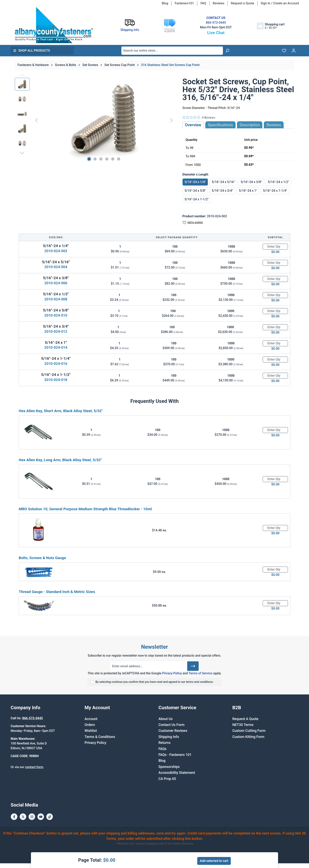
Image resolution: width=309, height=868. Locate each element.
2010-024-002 (56, 251)
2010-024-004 (56, 267)
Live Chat (216, 33)
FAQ (203, 3)
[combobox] (172, 51)
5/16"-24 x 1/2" (278, 182)
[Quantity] (275, 247)
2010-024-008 (56, 299)
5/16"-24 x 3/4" (222, 191)
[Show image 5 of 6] (113, 159)
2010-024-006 (56, 283)
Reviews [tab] (274, 125)
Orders (90, 725)
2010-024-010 (56, 315)
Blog (165, 3)
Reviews (218, 3)
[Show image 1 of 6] (89, 159)
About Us (166, 719)
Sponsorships (169, 767)
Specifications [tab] (220, 125)
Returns (164, 743)
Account (91, 719)
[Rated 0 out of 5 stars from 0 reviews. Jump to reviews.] (199, 117)
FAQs (162, 749)
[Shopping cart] (271, 26)
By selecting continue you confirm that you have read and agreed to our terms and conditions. (154, 682)
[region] (95, 120)
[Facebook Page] (14, 817)
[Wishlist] (284, 51)
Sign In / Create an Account (280, 3)
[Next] (171, 120)
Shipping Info (169, 737)
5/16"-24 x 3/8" (251, 182)
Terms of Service (201, 673)
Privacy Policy (172, 673)
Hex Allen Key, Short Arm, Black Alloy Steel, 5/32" (61, 411)
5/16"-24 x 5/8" (195, 191)
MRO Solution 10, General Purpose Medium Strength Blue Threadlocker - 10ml (85, 509)
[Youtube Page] (41, 817)
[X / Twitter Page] (23, 817)
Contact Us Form (171, 725)
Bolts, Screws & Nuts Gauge (42, 558)
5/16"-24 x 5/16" (223, 182)
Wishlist (91, 731)
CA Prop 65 (167, 779)
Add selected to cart (214, 861)
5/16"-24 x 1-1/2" (197, 199)
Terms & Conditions (100, 737)
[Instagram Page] (32, 817)
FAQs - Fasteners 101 (175, 755)
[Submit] (193, 666)
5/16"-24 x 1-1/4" (275, 191)
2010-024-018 (56, 380)
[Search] (227, 51)
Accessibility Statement (177, 773)
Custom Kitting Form (248, 737)
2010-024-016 (56, 364)
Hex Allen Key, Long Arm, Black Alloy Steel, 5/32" (60, 460)
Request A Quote (245, 719)
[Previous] (36, 120)
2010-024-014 (56, 347)
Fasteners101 (184, 3)
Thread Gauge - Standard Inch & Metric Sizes (57, 592)
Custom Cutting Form (249, 731)
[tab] (250, 125)
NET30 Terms (243, 725)
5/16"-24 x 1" (248, 191)
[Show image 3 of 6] (101, 159)
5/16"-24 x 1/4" (195, 182)
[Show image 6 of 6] (119, 159)
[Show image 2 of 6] (95, 159)
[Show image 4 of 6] (107, 159)
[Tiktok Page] (50, 817)
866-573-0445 (216, 23)
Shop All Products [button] (32, 51)
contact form (34, 767)
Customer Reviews (173, 731)
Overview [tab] (193, 125)
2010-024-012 (56, 331)
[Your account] (294, 51)
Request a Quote (242, 3)
